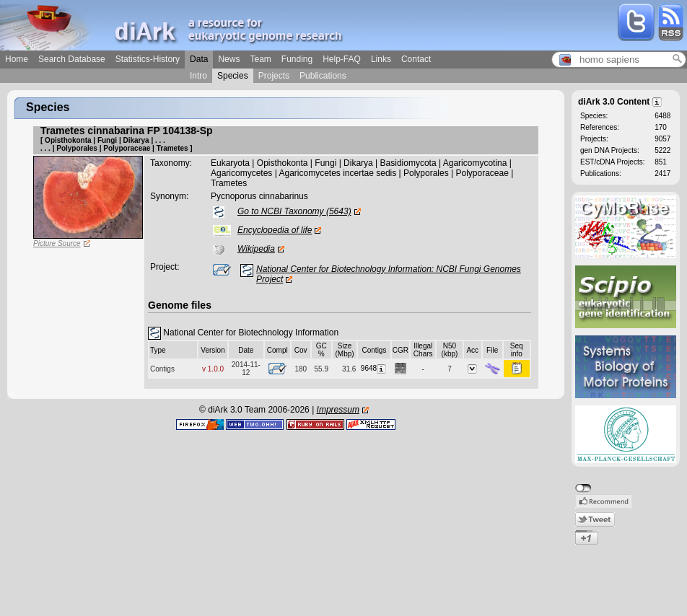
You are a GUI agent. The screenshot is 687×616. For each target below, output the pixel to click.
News (229, 59)
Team (260, 59)
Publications (323, 76)
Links (381, 59)
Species (233, 76)
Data (199, 59)
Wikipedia (256, 249)
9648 (374, 368)
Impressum (338, 410)
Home (17, 59)
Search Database (72, 59)
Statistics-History (148, 59)
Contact (416, 59)
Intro (198, 76)
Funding (297, 59)
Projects (274, 76)
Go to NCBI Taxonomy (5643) (294, 211)
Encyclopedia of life (275, 230)
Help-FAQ (342, 59)
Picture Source (57, 243)
